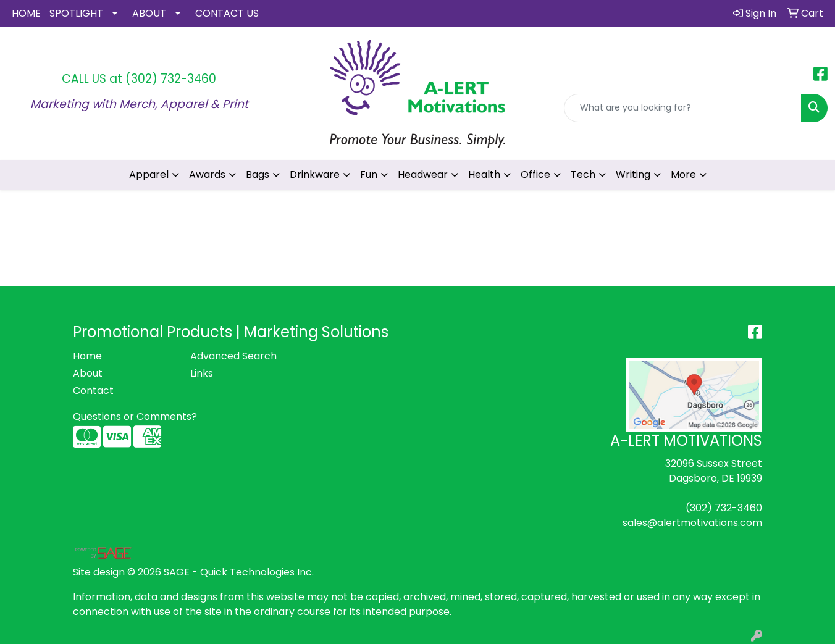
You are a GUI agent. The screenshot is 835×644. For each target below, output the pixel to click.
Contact (93, 391)
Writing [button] (633, 174)
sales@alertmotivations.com (692, 523)
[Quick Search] (683, 108)
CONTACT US (227, 13)
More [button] (683, 174)
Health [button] (484, 174)
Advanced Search (233, 356)
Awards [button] (207, 174)
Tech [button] (583, 174)
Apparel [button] (149, 174)
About (88, 373)
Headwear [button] (423, 174)
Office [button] (535, 174)
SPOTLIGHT (76, 13)
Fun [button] (369, 174)
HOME (26, 13)
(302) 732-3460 (171, 79)
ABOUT (149, 13)
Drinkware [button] (315, 174)
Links (202, 373)
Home (87, 356)
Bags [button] (258, 174)
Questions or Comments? (135, 416)
